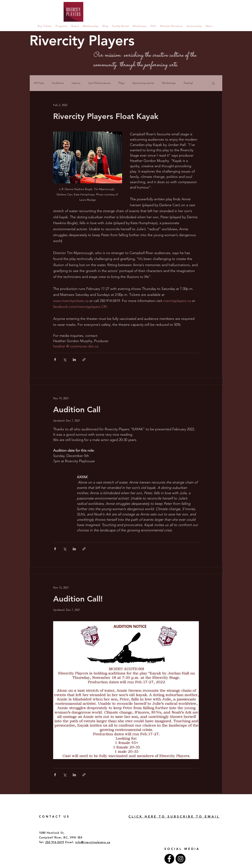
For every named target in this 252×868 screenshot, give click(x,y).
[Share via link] (84, 360)
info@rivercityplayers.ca (93, 842)
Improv (76, 83)
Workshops (169, 83)
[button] (213, 84)
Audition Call (77, 409)
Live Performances (99, 83)
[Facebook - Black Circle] (169, 859)
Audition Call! (78, 599)
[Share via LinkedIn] (74, 360)
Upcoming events (143, 83)
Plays (121, 83)
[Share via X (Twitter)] (65, 360)
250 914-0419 (55, 842)
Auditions (58, 83)
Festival (188, 83)
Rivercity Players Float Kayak (106, 116)
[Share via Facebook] (55, 360)
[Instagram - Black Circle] (181, 859)
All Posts (39, 83)
